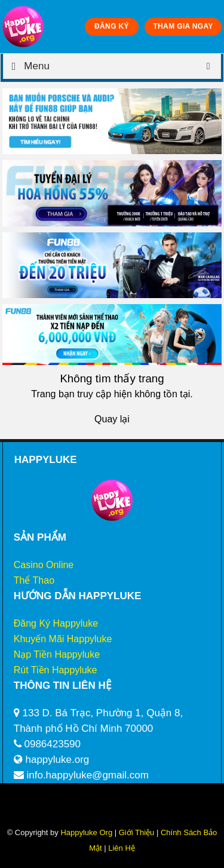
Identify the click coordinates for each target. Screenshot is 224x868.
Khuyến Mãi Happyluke (63, 639)
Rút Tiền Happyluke (56, 670)
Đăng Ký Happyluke (56, 623)
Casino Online (44, 565)
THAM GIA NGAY (183, 26)
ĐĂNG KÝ (112, 26)
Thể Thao (34, 580)
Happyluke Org (86, 832)
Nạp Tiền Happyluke (57, 654)
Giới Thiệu (137, 832)
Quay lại (112, 419)
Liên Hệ (121, 848)
